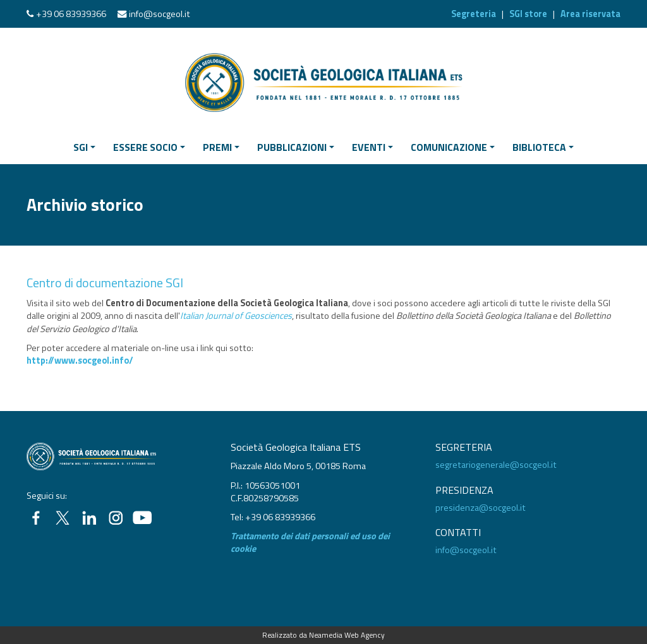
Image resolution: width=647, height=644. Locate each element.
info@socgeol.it (160, 14)
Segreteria (474, 14)
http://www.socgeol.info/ (80, 361)
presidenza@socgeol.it (481, 508)
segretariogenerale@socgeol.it (496, 465)
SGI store (528, 14)
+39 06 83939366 (71, 14)
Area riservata (590, 14)
